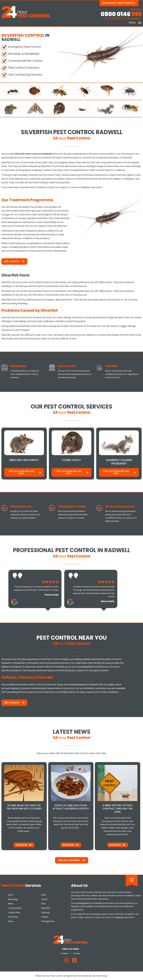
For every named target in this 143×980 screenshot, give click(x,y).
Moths (45, 899)
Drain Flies (13, 916)
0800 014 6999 (72, 949)
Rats (44, 903)
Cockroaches (15, 908)
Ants (11, 894)
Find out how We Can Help (21, 472)
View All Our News (69, 860)
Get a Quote (12, 261)
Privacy (78, 953)
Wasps (45, 916)
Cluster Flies (14, 912)
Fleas (11, 921)
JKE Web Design (100, 975)
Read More (22, 844)
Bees (11, 903)
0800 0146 (121, 14)
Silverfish (46, 908)
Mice (44, 894)
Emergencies (48, 921)
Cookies (66, 953)
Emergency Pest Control (120, 3)
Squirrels (46, 912)
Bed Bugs (13, 899)
